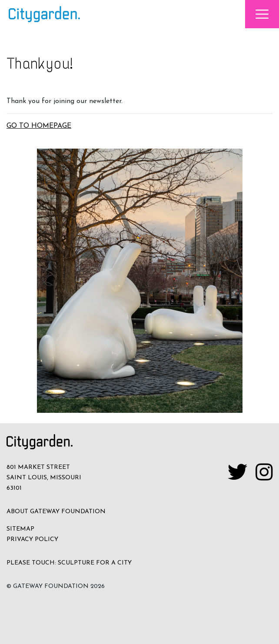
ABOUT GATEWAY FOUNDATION (56, 512)
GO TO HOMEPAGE (39, 126)
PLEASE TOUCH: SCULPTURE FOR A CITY (69, 563)
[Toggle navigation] (262, 14)
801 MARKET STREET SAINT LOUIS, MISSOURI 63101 (44, 478)
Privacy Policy (32, 539)
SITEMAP (20, 529)
